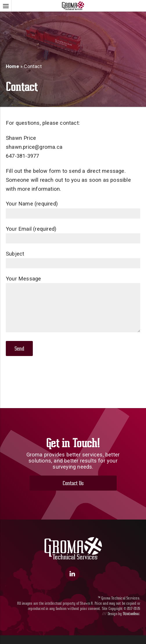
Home (12, 66)
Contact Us (73, 492)
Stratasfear (131, 622)
